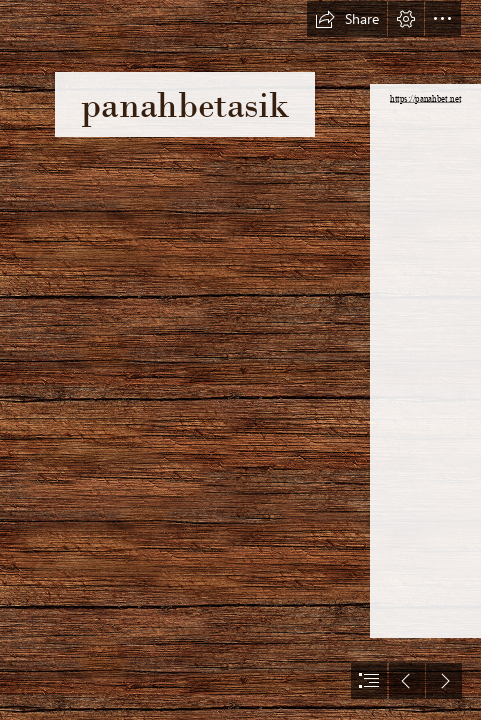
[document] (240, 360)
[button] (347, 19)
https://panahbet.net (425, 99)
